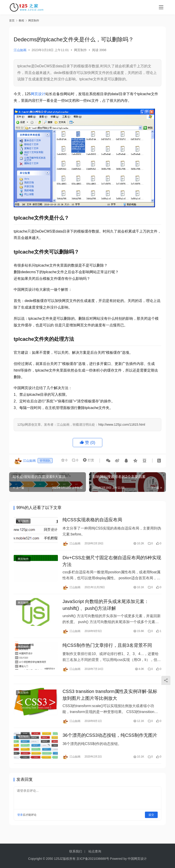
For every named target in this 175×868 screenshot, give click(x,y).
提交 (151, 824)
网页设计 (38, 94)
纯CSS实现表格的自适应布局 (92, 520)
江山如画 (20, 50)
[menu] (161, 7)
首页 (12, 21)
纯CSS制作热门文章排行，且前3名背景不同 (107, 650)
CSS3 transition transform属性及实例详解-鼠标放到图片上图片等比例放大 (110, 702)
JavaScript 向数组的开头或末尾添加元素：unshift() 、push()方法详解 (106, 608)
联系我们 (76, 851)
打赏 (87, 461)
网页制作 (80, 50)
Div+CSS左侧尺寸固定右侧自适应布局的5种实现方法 (112, 563)
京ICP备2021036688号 (93, 859)
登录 (20, 824)
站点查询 (95, 851)
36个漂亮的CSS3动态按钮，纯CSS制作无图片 (110, 744)
